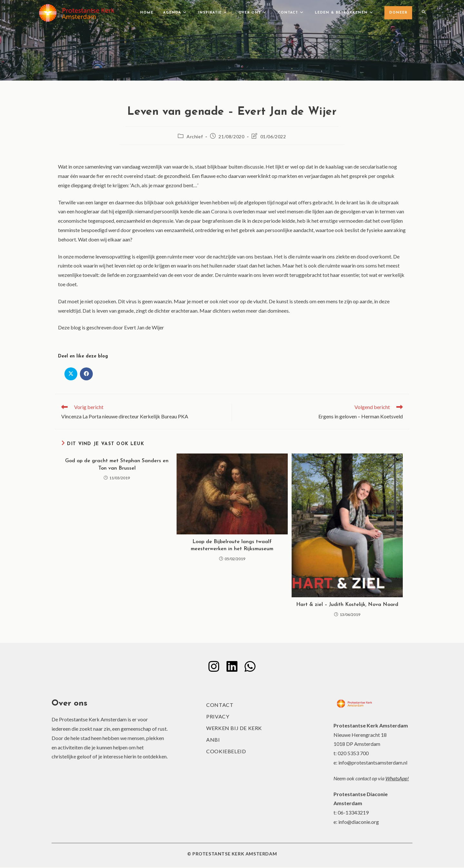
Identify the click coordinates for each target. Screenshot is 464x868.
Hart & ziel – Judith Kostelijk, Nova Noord (347, 605)
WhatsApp (396, 779)
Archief (195, 137)
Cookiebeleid (226, 752)
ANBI (213, 740)
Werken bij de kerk (234, 729)
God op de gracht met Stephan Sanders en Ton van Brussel (117, 464)
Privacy (218, 717)
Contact (220, 705)
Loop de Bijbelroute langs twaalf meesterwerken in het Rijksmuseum (232, 545)
